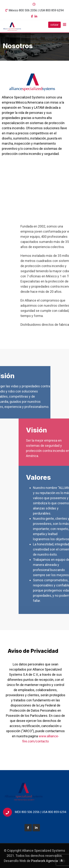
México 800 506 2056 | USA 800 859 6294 (36, 10)
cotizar (54, 25)
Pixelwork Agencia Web (48, 861)
